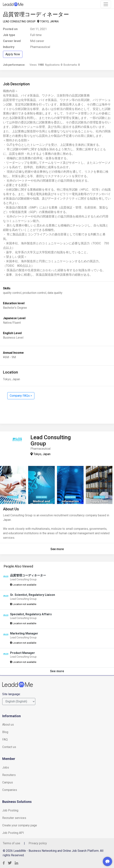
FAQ (5, 739)
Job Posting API (13, 833)
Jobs (6, 767)
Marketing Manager (24, 633)
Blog (5, 732)
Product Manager (23, 653)
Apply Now (13, 54)
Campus (8, 782)
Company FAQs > (21, 396)
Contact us (9, 747)
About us (8, 725)
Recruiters (9, 775)
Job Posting (10, 810)
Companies (10, 790)
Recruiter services (14, 818)
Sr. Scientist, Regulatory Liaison (33, 595)
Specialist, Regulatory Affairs (31, 614)
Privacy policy (38, 843)
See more (57, 549)
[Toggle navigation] (106, 4)
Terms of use (11, 843)
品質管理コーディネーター (28, 575)
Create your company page (20, 825)
